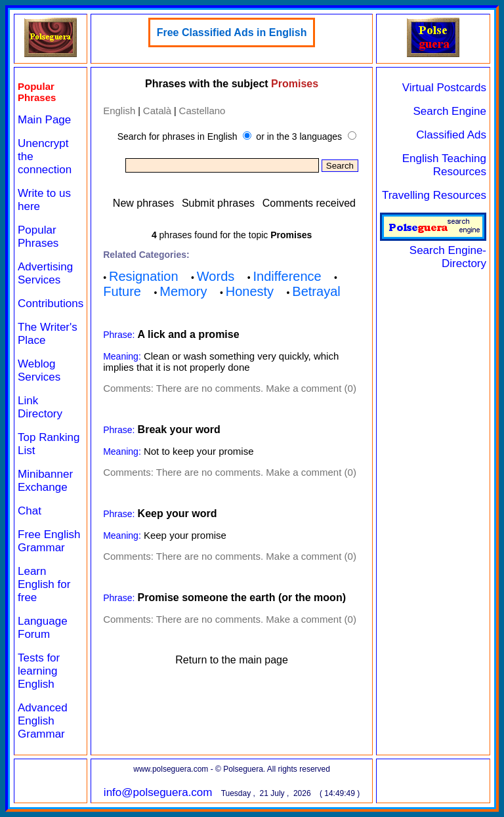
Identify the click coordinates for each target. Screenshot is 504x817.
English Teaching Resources (444, 165)
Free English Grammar (49, 541)
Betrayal (316, 291)
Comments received (309, 203)
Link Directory (40, 407)
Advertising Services (45, 273)
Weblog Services (39, 370)
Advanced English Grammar (43, 721)
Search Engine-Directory (433, 250)
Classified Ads (451, 135)
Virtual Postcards (444, 88)
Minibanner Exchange (45, 481)
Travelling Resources (434, 195)
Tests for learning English (39, 671)
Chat (30, 511)
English (119, 111)
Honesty (250, 291)
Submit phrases (218, 203)
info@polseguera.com (158, 792)
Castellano (202, 111)
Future (122, 291)
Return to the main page (232, 660)
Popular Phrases (38, 237)
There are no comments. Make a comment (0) (256, 388)
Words (216, 276)
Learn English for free (44, 584)
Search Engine (450, 111)
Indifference (287, 276)
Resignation (144, 276)
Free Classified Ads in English (232, 32)
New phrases (143, 203)
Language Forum (43, 628)
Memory (183, 291)
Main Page (44, 120)
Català (157, 111)
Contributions (51, 304)
